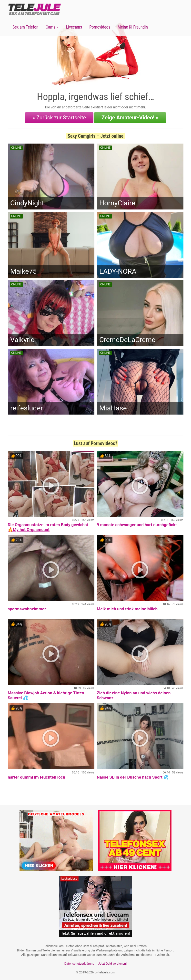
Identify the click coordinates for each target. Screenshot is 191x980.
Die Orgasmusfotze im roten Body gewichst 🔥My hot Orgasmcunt (48, 526)
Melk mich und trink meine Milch (127, 608)
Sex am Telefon (26, 27)
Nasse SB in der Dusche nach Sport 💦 (133, 776)
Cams (52, 27)
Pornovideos (100, 27)
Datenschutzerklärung (79, 962)
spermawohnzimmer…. (29, 608)
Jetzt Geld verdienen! (112, 962)
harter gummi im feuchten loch (37, 776)
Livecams (74, 27)
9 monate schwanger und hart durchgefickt (137, 523)
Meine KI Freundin (133, 27)
